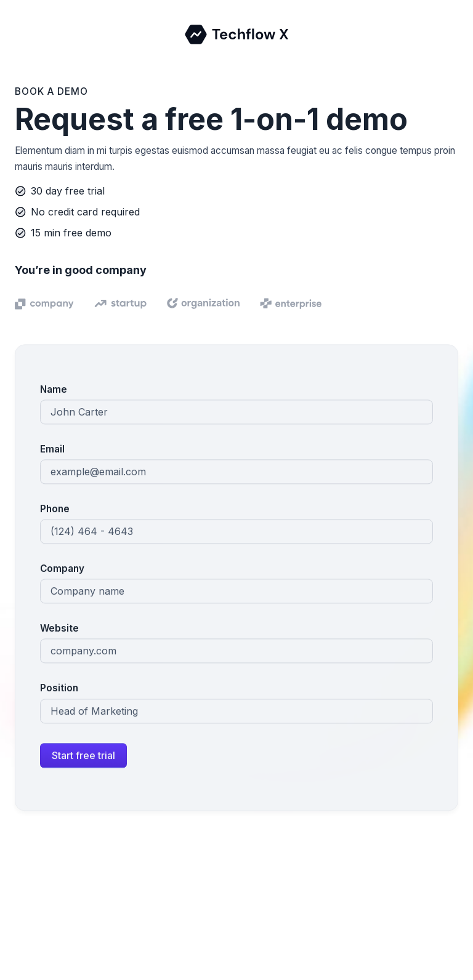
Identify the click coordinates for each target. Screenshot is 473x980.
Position (59, 689)
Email (52, 450)
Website (59, 629)
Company (62, 570)
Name (54, 391)
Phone (55, 510)
